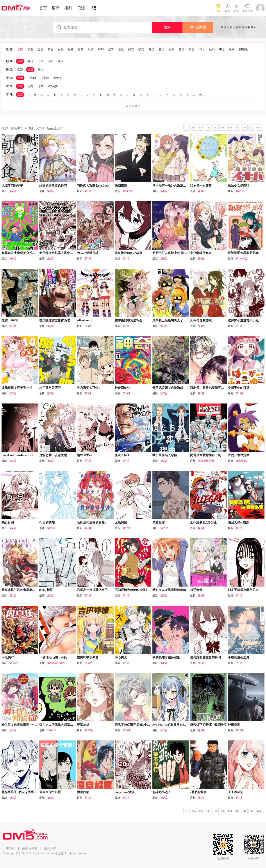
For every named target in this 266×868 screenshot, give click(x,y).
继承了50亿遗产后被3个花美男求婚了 (140, 725)
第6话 (13, 259)
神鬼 (182, 49)
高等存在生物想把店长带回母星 (23, 253)
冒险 (81, 49)
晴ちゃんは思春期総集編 (169, 590)
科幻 (101, 49)
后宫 (91, 49)
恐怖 (171, 49)
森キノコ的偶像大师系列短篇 (59, 725)
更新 (56, 8)
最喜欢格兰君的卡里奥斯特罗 (21, 590)
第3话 (201, 191)
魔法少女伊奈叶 (239, 186)
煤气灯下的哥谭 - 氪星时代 (208, 725)
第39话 (164, 528)
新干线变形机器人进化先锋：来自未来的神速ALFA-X (76, 253)
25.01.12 (52, 730)
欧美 (61, 61)
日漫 (81, 8)
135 (201, 128)
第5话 (126, 326)
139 (230, 128)
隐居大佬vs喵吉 (238, 523)
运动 (212, 49)
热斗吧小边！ (162, 792)
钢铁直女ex (85, 455)
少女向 (45, 78)
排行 (68, 8)
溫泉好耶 (83, 792)
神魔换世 (234, 725)
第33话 (13, 663)
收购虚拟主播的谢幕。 (92, 523)
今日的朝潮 (47, 523)
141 (244, 128)
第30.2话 (128, 191)
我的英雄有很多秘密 (166, 657)
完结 (40, 69)
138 (223, 128)
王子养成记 (236, 792)
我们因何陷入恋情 (165, 455)
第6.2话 (240, 191)
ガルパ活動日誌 (88, 253)
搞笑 (141, 49)
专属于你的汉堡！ (240, 388)
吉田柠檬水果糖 (88, 657)
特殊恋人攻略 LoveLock (93, 186)
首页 (43, 8)
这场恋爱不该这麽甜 (53, 455)
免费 (30, 86)
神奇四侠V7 (123, 388)
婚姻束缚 (121, 186)
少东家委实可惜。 (89, 388)
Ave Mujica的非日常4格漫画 (171, 725)
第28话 (127, 730)
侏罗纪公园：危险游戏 (168, 388)
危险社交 (159, 523)
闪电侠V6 (8, 657)
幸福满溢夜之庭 (239, 657)
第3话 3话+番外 (56, 663)
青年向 (58, 78)
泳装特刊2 (242, 461)
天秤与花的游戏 (201, 320)
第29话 (127, 393)
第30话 (89, 730)
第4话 (13, 191)
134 (194, 128)
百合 (61, 49)
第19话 (240, 393)
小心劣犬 (121, 657)
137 (215, 128)
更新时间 (19, 128)
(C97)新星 (46, 590)
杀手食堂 (196, 590)
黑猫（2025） (11, 320)
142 (252, 128)
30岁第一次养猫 (201, 186)
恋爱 (40, 49)
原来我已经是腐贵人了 (168, 320)
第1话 (50, 191)
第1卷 (50, 326)
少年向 (32, 78)
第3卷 (164, 326)
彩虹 (71, 49)
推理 (131, 49)
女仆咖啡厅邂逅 (201, 253)
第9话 (13, 326)
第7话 (13, 393)
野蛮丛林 (83, 725)
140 (237, 128)
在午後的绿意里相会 (129, 320)
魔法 (161, 49)
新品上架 (55, 128)
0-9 (201, 95)
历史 (192, 49)
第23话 (240, 730)
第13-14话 (241, 259)
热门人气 (37, 128)
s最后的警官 (198, 792)
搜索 (167, 27)
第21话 (51, 528)
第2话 (164, 461)
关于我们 (9, 849)
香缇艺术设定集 (239, 455)
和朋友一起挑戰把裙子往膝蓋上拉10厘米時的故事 (111, 590)
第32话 (127, 528)
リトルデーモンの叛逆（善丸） (174, 186)
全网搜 (198, 27)
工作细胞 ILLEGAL (204, 523)
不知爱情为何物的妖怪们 (132, 590)
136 (208, 128)
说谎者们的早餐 (12, 186)
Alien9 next (84, 320)
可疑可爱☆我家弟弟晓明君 (246, 253)
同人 (202, 49)
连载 (30, 69)
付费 (40, 86)
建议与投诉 (30, 849)
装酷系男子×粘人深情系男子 (21, 792)
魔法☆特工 (122, 455)
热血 (30, 49)
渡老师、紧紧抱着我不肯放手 (210, 388)
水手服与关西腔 (50, 388)
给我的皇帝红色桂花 (53, 186)
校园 (50, 49)
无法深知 (121, 523)
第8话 (164, 730)
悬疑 (121, 49)
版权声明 (50, 849)
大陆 (50, 61)
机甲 (232, 49)
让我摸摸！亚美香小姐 (17, 388)
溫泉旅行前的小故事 (129, 253)
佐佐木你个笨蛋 (50, 792)
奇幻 (151, 49)
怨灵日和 (8, 523)
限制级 (244, 49)
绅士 (222, 49)
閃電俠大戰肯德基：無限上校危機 (213, 455)
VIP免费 (53, 86)
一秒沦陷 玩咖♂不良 (53, 657)
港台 (30, 61)
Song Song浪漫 (125, 792)
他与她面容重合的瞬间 (205, 657)
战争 (111, 49)
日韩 (40, 61)
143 (259, 128)
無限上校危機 (206, 461)
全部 (20, 49)
